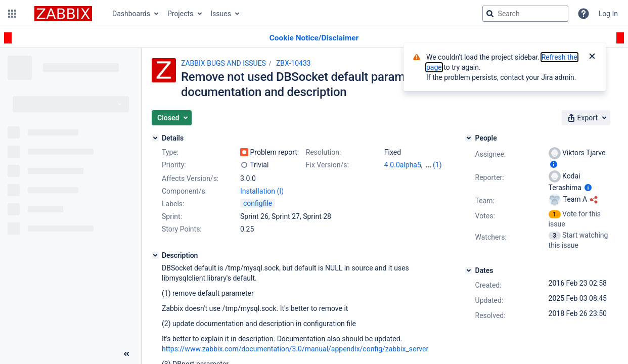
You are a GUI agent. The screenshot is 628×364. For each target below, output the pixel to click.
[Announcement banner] (314, 38)
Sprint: (172, 216)
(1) (437, 165)
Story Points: (182, 229)
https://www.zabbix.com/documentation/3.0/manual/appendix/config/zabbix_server (295, 349)
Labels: (173, 204)
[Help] (584, 14)
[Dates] (469, 270)
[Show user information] (554, 164)
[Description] (155, 255)
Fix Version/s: (327, 165)
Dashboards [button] (131, 14)
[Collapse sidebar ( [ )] (126, 354)
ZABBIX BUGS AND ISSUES (223, 63)
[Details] (155, 138)
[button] (12, 14)
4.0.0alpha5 (403, 165)
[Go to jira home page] (63, 14)
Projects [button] (180, 14)
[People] (469, 138)
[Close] (592, 57)
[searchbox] (525, 14)
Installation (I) (262, 191)
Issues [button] (221, 14)
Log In (608, 14)
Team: (485, 201)
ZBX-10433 (294, 63)
